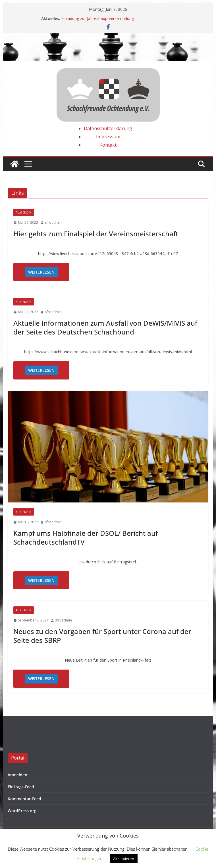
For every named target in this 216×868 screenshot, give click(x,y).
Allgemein (24, 212)
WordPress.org (22, 811)
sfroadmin (53, 222)
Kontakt (108, 145)
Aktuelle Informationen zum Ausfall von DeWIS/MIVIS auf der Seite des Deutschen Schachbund (105, 327)
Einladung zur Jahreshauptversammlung (98, 18)
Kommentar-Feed (24, 799)
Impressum (108, 137)
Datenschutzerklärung (108, 128)
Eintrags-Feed (21, 787)
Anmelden (17, 775)
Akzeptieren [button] (124, 859)
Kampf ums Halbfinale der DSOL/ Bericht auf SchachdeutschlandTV (86, 537)
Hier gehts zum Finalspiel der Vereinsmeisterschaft (96, 234)
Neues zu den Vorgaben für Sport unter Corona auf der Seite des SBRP (102, 636)
